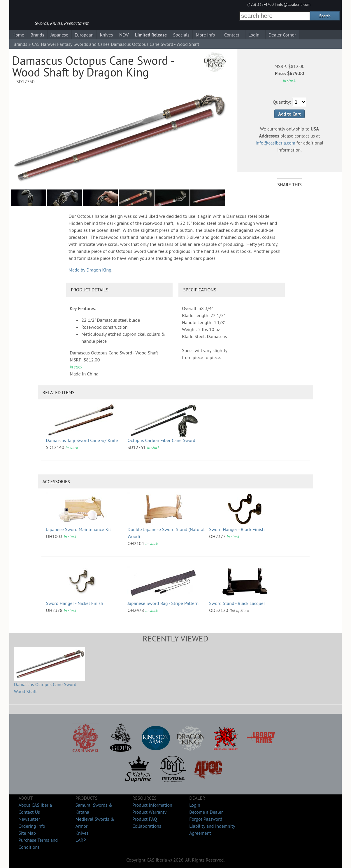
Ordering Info (32, 826)
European (84, 35)
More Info (206, 35)
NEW (124, 35)
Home (18, 35)
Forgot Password (206, 819)
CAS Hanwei (44, 44)
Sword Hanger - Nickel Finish (75, 603)
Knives (106, 35)
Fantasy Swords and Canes (83, 44)
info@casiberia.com (294, 4)
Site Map (27, 833)
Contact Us (29, 812)
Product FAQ (145, 819)
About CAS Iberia (35, 805)
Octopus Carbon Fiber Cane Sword (161, 440)
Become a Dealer (206, 812)
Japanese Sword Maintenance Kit (79, 529)
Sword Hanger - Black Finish (237, 529)
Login (254, 35)
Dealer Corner (282, 35)
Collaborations (147, 826)
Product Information (152, 805)
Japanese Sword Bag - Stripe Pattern (163, 603)
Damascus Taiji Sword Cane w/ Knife (82, 440)
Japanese (59, 35)
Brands (37, 35)
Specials (181, 35)
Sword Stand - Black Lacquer (237, 603)
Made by (90, 270)
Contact (232, 35)
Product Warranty (149, 812)
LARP (81, 840)
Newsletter (29, 819)
